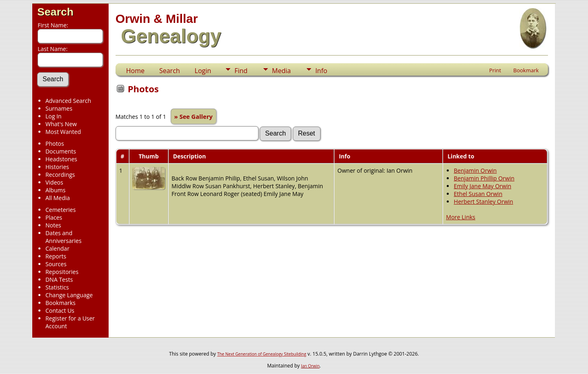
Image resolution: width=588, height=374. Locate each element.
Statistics (57, 287)
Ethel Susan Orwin (478, 194)
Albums (55, 190)
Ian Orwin (310, 366)
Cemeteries (60, 210)
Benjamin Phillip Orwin (484, 178)
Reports (56, 256)
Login (203, 71)
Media (281, 71)
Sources (56, 264)
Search (55, 12)
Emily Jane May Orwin (482, 186)
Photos (55, 144)
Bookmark (526, 70)
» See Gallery (194, 116)
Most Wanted (63, 132)
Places (54, 217)
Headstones (61, 159)
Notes (53, 225)
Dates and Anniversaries (63, 237)
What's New (61, 124)
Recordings (60, 175)
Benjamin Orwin (475, 170)
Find (241, 71)
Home (135, 71)
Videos (54, 182)
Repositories (62, 272)
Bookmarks (60, 303)
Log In (53, 116)
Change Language (69, 295)
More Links (461, 217)
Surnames (59, 108)
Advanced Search (68, 101)
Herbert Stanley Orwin (483, 201)
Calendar (57, 248)
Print (495, 70)
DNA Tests (59, 279)
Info (321, 71)
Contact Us (60, 311)
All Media (58, 198)
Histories (57, 167)
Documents (61, 151)
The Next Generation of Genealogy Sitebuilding (262, 354)
